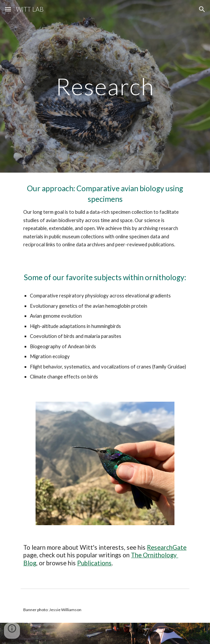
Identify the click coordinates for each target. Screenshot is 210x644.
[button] (8, 9)
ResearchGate (167, 547)
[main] (105, 86)
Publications (94, 563)
